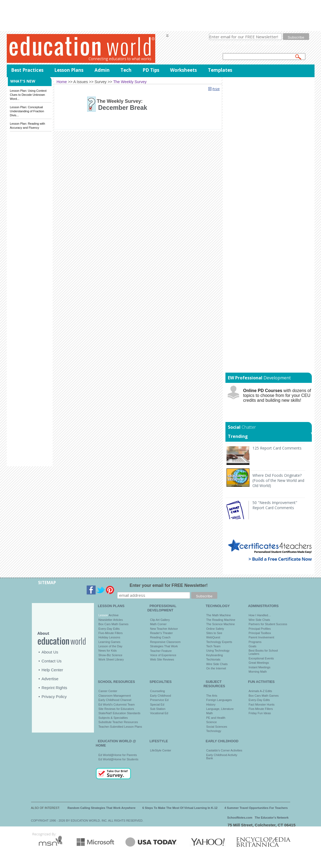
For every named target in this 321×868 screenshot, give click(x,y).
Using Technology (218, 651)
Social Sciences (217, 727)
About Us (50, 652)
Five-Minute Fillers (111, 633)
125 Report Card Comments (277, 448)
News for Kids (108, 651)
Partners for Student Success (268, 624)
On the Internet (216, 668)
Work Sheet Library (111, 659)
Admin (102, 70)
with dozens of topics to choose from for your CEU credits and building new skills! (277, 395)
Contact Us (52, 661)
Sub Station (158, 709)
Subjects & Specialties (113, 718)
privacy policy (274, 43)
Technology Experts (219, 642)
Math (210, 713)
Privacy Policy (54, 697)
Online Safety (215, 629)
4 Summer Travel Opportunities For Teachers (256, 808)
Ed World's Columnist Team (117, 704)
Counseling (158, 691)
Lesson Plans (69, 70)
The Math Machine (219, 615)
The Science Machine (221, 624)
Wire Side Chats (217, 664)
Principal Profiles (260, 629)
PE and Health (216, 718)
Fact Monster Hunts (262, 704)
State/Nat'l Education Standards (120, 713)
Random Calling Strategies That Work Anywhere (102, 808)
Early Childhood (161, 696)
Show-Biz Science (111, 655)
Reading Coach (160, 637)
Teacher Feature (161, 651)
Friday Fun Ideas (260, 713)
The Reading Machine (221, 620)
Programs (255, 642)
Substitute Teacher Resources (118, 722)
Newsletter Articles (111, 620)
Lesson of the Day (111, 646)
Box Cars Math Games (114, 624)
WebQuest (213, 637)
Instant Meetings (260, 667)
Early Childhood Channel (115, 700)
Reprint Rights (54, 688)
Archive (113, 615)
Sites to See (214, 633)
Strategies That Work (164, 646)
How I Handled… (260, 615)
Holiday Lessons (109, 637)
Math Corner (158, 624)
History (211, 704)
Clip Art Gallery (160, 620)
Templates (220, 70)
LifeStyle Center (161, 750)
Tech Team (213, 646)
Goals (253, 646)
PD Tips (151, 70)
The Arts (212, 696)
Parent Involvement (261, 637)
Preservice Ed (159, 700)
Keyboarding (215, 655)
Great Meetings (259, 663)
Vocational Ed (159, 713)
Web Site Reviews (162, 659)
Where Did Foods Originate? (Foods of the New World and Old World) (278, 480)
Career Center (108, 691)
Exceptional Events (261, 658)
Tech (126, 70)
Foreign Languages (219, 700)
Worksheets (183, 70)
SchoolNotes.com (240, 818)
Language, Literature (220, 709)
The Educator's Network (272, 818)
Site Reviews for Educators (116, 709)
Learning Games (109, 642)
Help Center (52, 670)
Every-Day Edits (109, 629)
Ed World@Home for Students (119, 759)
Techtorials (213, 659)
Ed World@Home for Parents (118, 755)
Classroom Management (115, 696)
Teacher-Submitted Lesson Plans (120, 727)
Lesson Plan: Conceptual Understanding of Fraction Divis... (27, 111)
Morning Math (258, 672)
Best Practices (27, 70)
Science (212, 722)
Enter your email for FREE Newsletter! (169, 585)
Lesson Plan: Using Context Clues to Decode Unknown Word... (28, 95)
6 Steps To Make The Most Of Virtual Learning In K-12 (180, 808)
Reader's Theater (161, 633)
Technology (214, 731)
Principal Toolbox (260, 633)
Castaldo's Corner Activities (224, 750)
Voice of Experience (163, 655)
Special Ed (157, 704)
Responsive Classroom (165, 642)
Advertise (50, 679)
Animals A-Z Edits (260, 691)
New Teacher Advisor (164, 629)
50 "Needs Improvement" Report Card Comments (275, 505)
